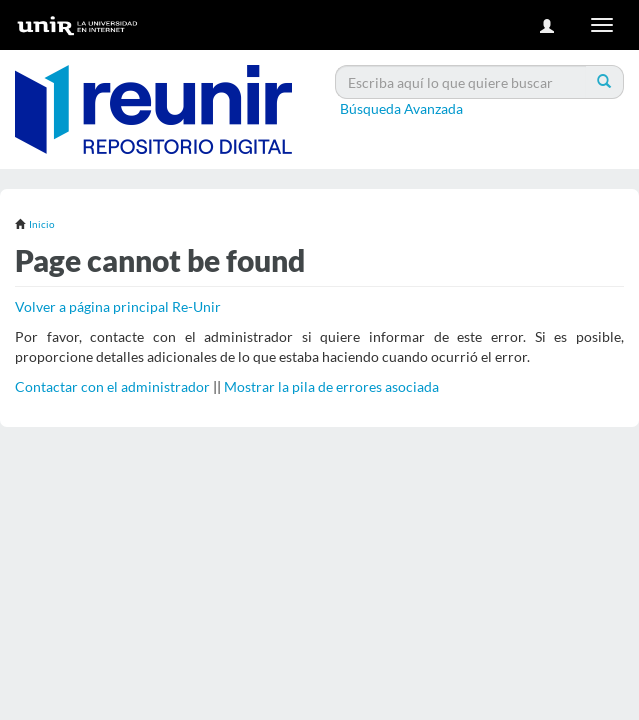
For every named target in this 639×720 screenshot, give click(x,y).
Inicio (42, 224)
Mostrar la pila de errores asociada (331, 386)
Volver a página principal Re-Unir (118, 306)
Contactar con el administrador (112, 386)
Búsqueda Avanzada (401, 108)
